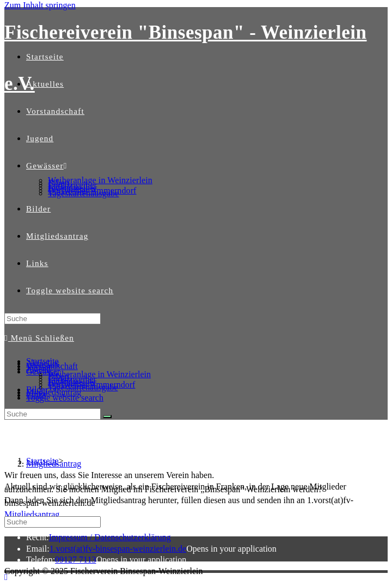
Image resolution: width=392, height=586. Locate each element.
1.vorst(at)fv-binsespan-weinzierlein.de (118, 549)
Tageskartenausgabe (83, 387)
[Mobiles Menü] (39, 338)
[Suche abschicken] (107, 416)
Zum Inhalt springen (40, 5)
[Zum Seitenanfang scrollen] (6, 577)
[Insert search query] (53, 319)
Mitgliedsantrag (54, 392)
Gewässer (43, 371)
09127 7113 (75, 560)
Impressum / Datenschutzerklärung (110, 537)
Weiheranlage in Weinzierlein (99, 374)
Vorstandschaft (52, 366)
